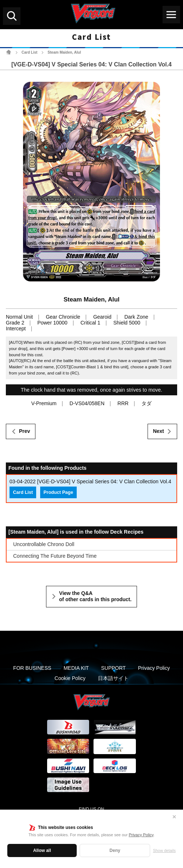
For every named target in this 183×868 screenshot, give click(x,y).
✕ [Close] (174, 817)
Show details (164, 850)
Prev (24, 431)
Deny (115, 850)
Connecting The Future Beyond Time (55, 556)
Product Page (58, 492)
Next (159, 431)
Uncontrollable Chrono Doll (44, 544)
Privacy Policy (141, 835)
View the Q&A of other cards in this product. (95, 596)
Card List (29, 52)
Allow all (42, 850)
